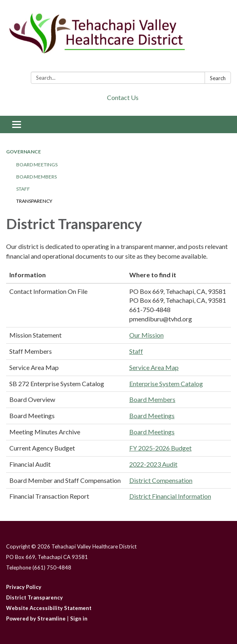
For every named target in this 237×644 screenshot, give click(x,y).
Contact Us (123, 97)
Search (218, 78)
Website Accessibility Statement (49, 608)
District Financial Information (170, 496)
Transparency (34, 201)
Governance (23, 152)
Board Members (36, 177)
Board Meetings (37, 165)
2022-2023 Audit (153, 464)
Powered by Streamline (36, 618)
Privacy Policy (24, 587)
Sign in (79, 618)
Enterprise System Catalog (166, 384)
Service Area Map (154, 367)
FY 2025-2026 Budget (160, 448)
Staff (23, 189)
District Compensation (161, 480)
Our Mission (146, 335)
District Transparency (34, 597)
